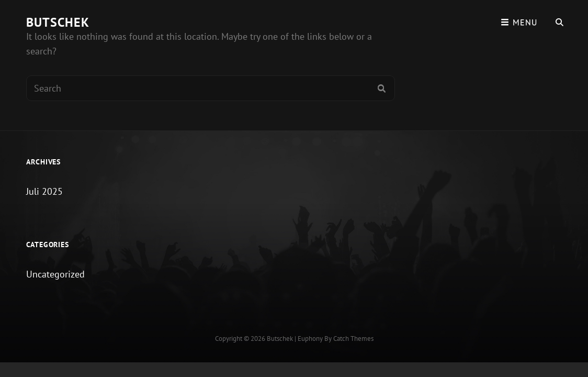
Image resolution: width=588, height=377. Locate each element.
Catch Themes (353, 339)
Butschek (58, 22)
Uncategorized (55, 274)
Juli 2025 (44, 191)
